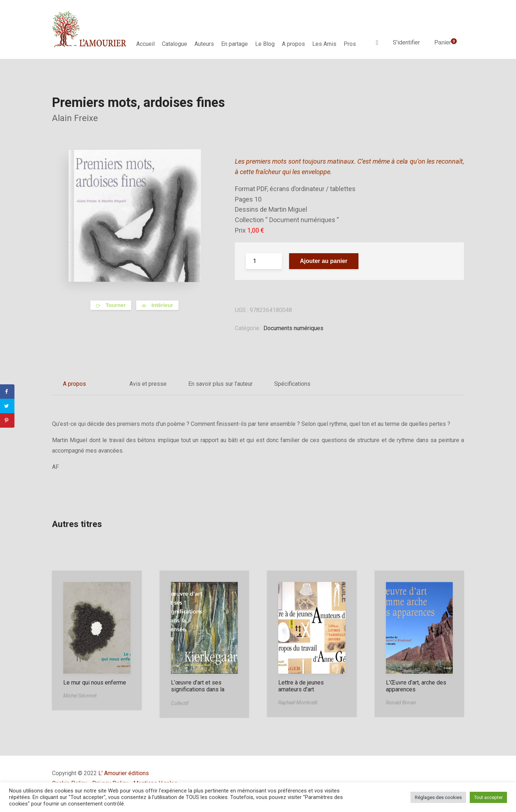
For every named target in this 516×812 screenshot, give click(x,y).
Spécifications (292, 384)
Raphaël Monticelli (298, 703)
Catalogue (175, 44)
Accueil (145, 44)
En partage (235, 44)
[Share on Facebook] (7, 392)
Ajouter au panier (324, 261)
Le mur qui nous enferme (95, 683)
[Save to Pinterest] (7, 420)
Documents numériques (293, 328)
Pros (350, 44)
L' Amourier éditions (124, 773)
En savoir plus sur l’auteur (220, 384)
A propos (293, 44)
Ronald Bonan (401, 703)
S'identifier (406, 42)
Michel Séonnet (80, 696)
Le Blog (265, 44)
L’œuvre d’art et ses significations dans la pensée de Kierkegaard (200, 689)
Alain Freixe (75, 118)
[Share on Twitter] (7, 406)
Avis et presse (148, 384)
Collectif (180, 703)
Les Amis (324, 44)
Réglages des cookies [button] (438, 797)
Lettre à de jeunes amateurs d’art (301, 686)
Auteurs (204, 44)
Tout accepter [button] (488, 797)
